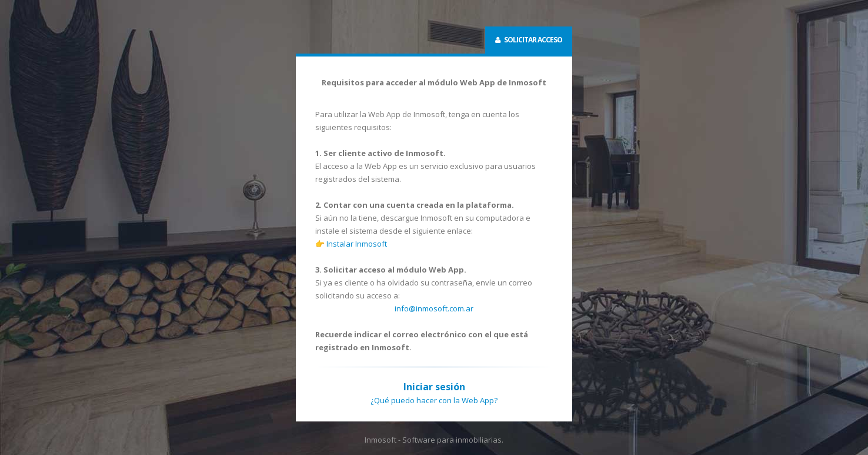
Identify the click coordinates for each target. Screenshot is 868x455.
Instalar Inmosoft (357, 244)
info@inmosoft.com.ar (434, 308)
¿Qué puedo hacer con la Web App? (434, 400)
